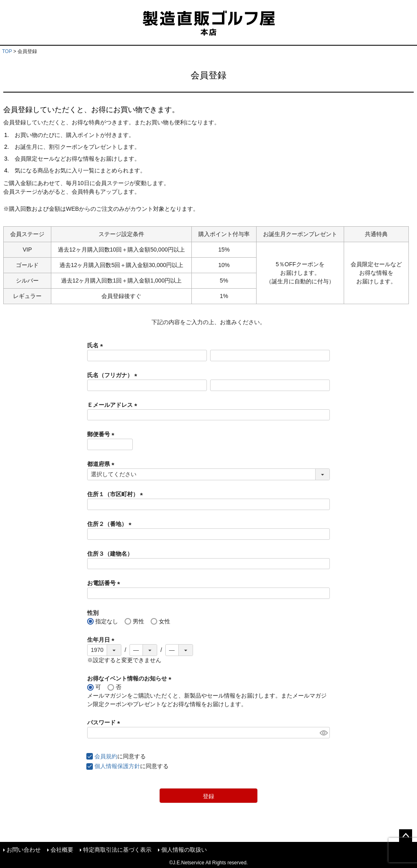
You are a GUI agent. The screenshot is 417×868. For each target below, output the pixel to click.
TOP (7, 51)
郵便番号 (102, 434)
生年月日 (102, 640)
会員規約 (106, 756)
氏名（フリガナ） (114, 375)
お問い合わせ (24, 850)
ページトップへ (406, 836)
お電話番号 (105, 583)
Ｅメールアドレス (114, 405)
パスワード (105, 722)
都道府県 (102, 464)
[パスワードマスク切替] (324, 733)
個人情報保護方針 (117, 766)
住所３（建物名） (110, 554)
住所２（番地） (111, 524)
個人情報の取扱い (184, 850)
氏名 (97, 345)
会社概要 (62, 850)
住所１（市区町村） (116, 494)
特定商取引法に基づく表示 (117, 850)
